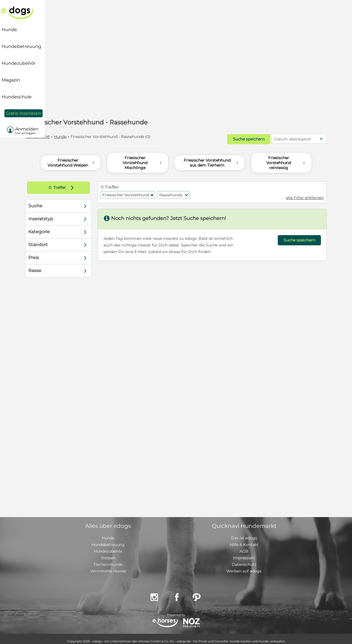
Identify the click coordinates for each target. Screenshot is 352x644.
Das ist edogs (244, 533)
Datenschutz (244, 560)
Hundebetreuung (108, 540)
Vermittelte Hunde (108, 566)
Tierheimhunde (108, 560)
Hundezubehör (108, 547)
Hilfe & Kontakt (244, 540)
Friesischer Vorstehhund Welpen (72, 158)
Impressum (244, 553)
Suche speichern (231, 137)
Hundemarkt (52, 137)
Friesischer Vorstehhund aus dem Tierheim (212, 158)
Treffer (74, 183)
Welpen (108, 553)
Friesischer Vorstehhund (136, 190)
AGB (244, 547)
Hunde (75, 137)
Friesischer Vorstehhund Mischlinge (143, 158)
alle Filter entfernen (290, 193)
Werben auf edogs (244, 566)
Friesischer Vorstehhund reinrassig (286, 158)
